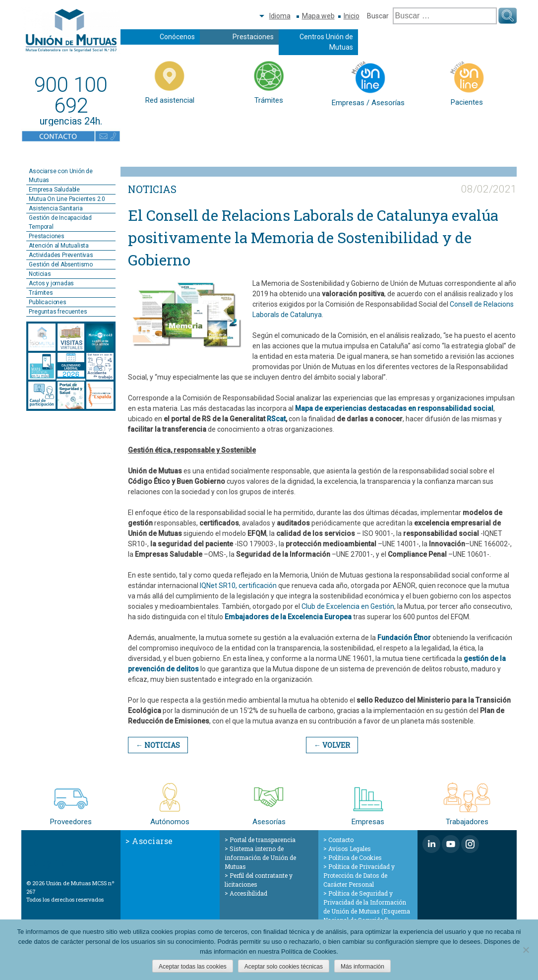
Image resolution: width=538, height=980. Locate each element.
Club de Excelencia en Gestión (348, 606)
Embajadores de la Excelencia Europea (288, 617)
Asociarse (152, 841)
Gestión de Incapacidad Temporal (60, 222)
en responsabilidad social (451, 408)
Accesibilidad (248, 893)
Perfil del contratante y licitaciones (259, 880)
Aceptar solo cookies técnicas (284, 967)
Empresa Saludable (54, 190)
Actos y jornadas (51, 283)
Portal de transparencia (263, 840)
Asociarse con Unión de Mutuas (61, 176)
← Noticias (158, 745)
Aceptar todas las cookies (193, 967)
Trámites (41, 293)
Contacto (341, 840)
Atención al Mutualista (59, 246)
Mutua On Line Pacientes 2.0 (67, 199)
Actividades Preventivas (61, 255)
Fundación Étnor (404, 638)
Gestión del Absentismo (61, 264)
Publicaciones (47, 302)
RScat (276, 419)
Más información (362, 967)
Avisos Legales (350, 849)
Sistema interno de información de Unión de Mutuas (260, 857)
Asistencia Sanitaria (56, 208)
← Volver (332, 745)
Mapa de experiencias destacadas (351, 408)
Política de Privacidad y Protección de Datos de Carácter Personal (359, 875)
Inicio (352, 16)
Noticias (40, 274)
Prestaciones (253, 37)
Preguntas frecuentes (58, 312)
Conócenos (177, 37)
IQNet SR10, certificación (238, 586)
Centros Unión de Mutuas (326, 42)
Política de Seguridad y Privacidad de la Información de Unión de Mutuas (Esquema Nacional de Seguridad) (367, 907)
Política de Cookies (355, 857)
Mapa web (318, 16)
